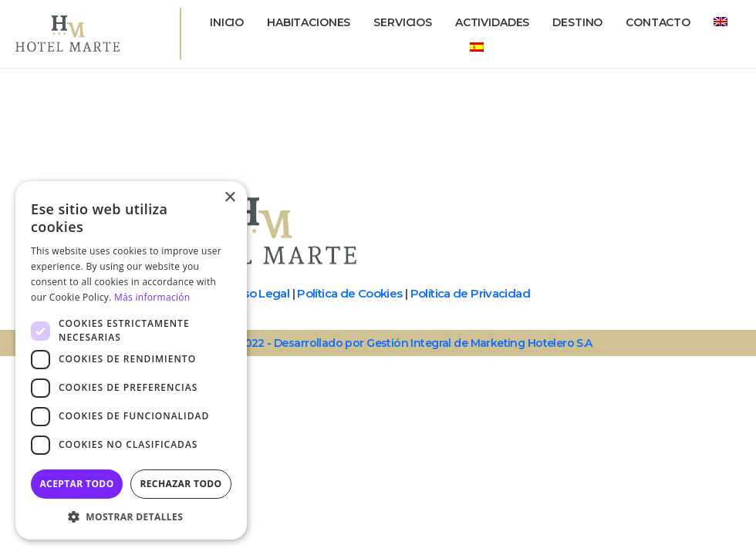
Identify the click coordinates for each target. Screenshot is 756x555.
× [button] (229, 198)
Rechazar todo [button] (181, 484)
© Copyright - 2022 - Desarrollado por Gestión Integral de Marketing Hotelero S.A (378, 343)
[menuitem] (721, 22)
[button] (131, 516)
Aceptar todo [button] (76, 484)
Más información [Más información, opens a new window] (152, 297)
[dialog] (131, 360)
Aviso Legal (258, 293)
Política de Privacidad (470, 293)
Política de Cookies (349, 293)
